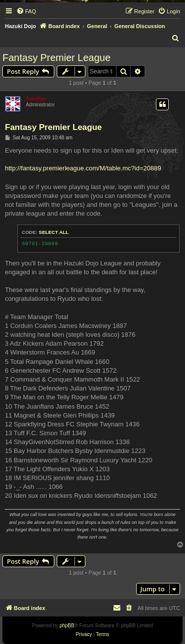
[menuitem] (26, 11)
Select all (54, 232)
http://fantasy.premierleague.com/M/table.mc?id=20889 (83, 168)
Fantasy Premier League (56, 58)
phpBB (67, 626)
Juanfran (36, 99)
